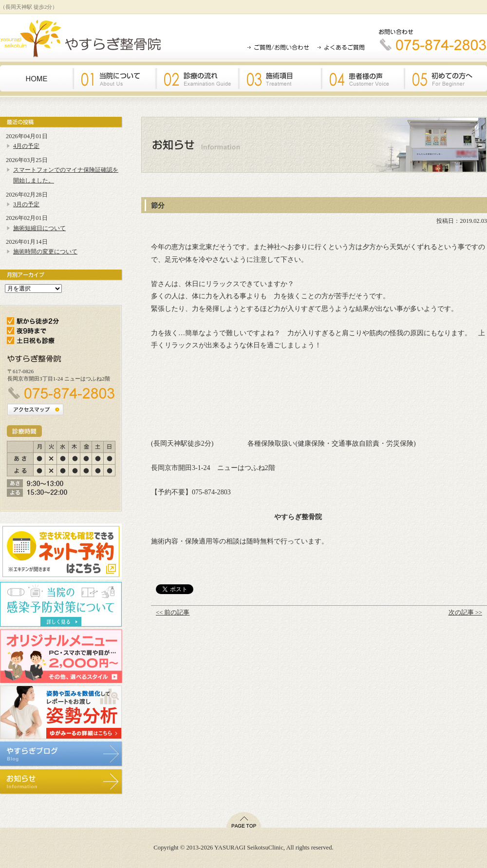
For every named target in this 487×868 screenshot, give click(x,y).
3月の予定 (26, 204)
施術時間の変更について (45, 252)
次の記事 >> (465, 613)
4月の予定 (26, 146)
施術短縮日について (39, 228)
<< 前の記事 (173, 613)
